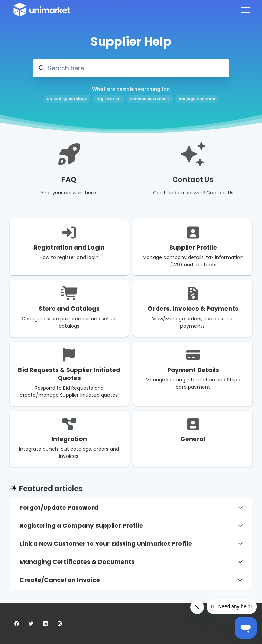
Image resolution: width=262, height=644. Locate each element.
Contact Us (193, 179)
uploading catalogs (67, 99)
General (193, 439)
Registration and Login (69, 248)
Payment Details (193, 370)
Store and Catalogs (69, 309)
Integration (69, 439)
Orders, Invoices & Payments (193, 309)
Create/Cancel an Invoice (131, 580)
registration (108, 99)
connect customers (150, 99)
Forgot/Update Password (131, 508)
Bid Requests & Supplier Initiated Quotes (69, 374)
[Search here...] (131, 68)
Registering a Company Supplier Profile (131, 526)
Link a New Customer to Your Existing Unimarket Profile (131, 544)
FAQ (69, 179)
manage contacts (197, 99)
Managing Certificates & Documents (131, 562)
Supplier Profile (193, 248)
